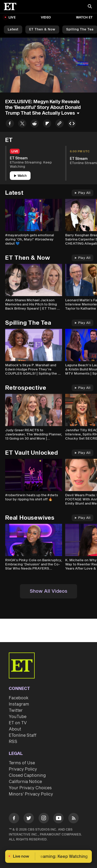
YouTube (18, 717)
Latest (13, 30)
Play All (83, 193)
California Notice (25, 782)
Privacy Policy (23, 769)
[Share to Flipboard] (47, 124)
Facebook (19, 698)
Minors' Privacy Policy (31, 794)
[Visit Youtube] (58, 819)
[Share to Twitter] (22, 124)
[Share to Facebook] (10, 124)
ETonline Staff (23, 735)
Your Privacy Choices (30, 788)
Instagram (19, 704)
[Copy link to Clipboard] (59, 124)
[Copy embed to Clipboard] (72, 124)
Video (46, 18)
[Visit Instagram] (44, 819)
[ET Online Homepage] (12, 6)
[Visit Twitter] (29, 819)
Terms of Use (22, 763)
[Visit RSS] (73, 819)
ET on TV (18, 723)
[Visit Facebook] (14, 819)
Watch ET (84, 18)
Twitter (16, 710)
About (15, 729)
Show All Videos (48, 591)
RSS (13, 742)
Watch (20, 176)
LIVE (12, 18)
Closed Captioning (27, 775)
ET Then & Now (42, 30)
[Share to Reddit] (35, 124)
